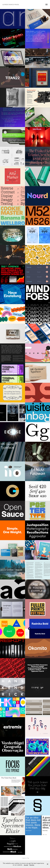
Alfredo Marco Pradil (11, 5)
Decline (32, 865)
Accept (26, 865)
